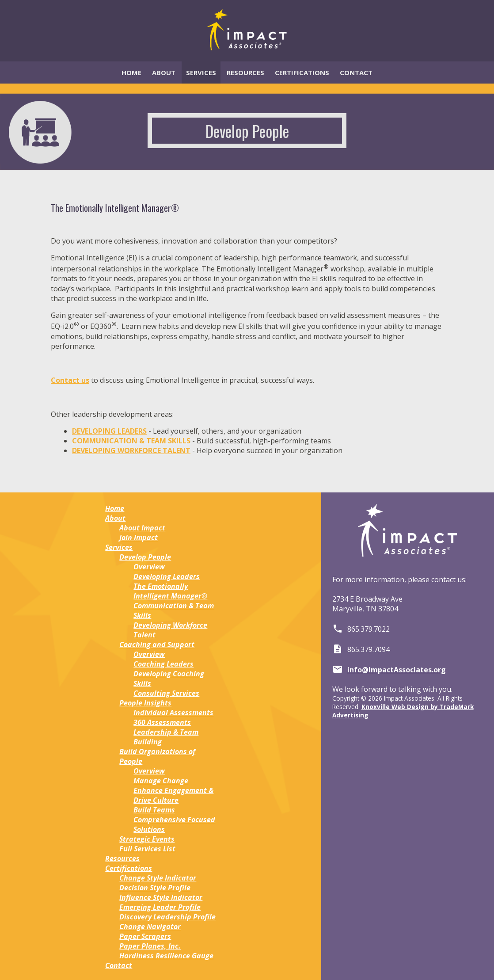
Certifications (302, 72)
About (164, 72)
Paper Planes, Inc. (150, 946)
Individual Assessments (173, 713)
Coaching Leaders (163, 664)
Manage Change (161, 781)
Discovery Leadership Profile (167, 917)
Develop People (145, 557)
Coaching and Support (157, 644)
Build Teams (154, 810)
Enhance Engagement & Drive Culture (173, 795)
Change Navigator (150, 927)
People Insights (145, 703)
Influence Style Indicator (161, 897)
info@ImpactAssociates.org (397, 670)
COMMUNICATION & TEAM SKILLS (131, 441)
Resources (245, 72)
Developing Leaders (167, 576)
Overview (149, 567)
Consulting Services (166, 693)
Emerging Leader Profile (160, 907)
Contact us (70, 380)
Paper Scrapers (145, 936)
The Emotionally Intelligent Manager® (170, 591)
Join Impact (139, 538)
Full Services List (147, 849)
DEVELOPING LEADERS (109, 431)
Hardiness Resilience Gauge (166, 956)
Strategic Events (147, 839)
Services (201, 72)
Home (131, 72)
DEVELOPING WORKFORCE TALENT (131, 450)
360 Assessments (162, 722)
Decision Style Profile (155, 888)
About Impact (142, 528)
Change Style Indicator (158, 878)
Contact (356, 72)
